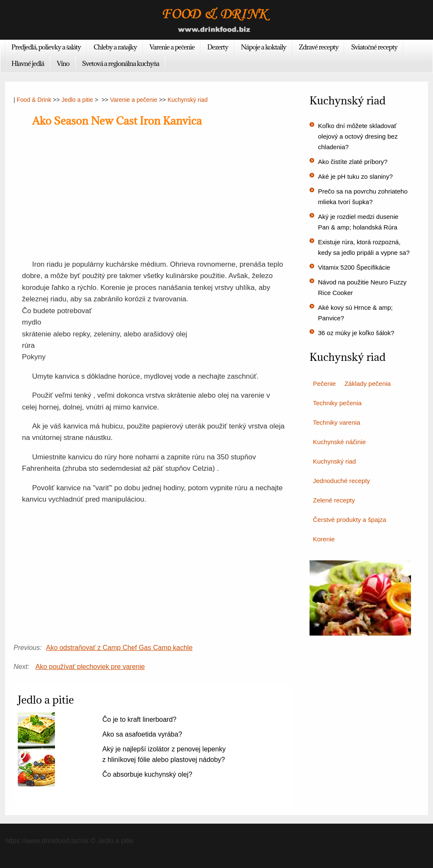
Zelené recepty (334, 500)
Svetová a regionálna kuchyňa (121, 63)
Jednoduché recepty (341, 481)
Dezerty (218, 47)
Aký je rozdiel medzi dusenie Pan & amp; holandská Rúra (358, 222)
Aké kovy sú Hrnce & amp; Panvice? (355, 313)
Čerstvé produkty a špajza (349, 520)
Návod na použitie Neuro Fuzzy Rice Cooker (362, 287)
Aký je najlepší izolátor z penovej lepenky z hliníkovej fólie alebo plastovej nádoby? (164, 754)
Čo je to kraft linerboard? (139, 719)
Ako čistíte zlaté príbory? (353, 162)
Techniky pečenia (337, 403)
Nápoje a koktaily (264, 47)
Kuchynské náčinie (339, 442)
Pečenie (324, 384)
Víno (63, 63)
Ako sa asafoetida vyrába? (142, 734)
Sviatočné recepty (374, 47)
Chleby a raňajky (115, 47)
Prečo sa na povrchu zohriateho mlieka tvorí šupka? (363, 197)
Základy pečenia (368, 384)
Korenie (324, 539)
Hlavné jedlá (28, 63)
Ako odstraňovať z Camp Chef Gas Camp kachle (119, 648)
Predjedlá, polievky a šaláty (46, 47)
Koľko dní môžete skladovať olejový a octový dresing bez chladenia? (358, 136)
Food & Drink (34, 100)
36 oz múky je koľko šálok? (356, 333)
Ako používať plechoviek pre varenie (90, 667)
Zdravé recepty (319, 47)
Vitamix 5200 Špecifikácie (354, 267)
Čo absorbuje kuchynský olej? (147, 774)
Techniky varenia (337, 422)
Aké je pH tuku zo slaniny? (355, 176)
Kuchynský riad (188, 100)
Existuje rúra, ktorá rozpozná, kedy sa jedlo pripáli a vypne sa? (364, 247)
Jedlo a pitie (77, 100)
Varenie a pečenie (172, 47)
